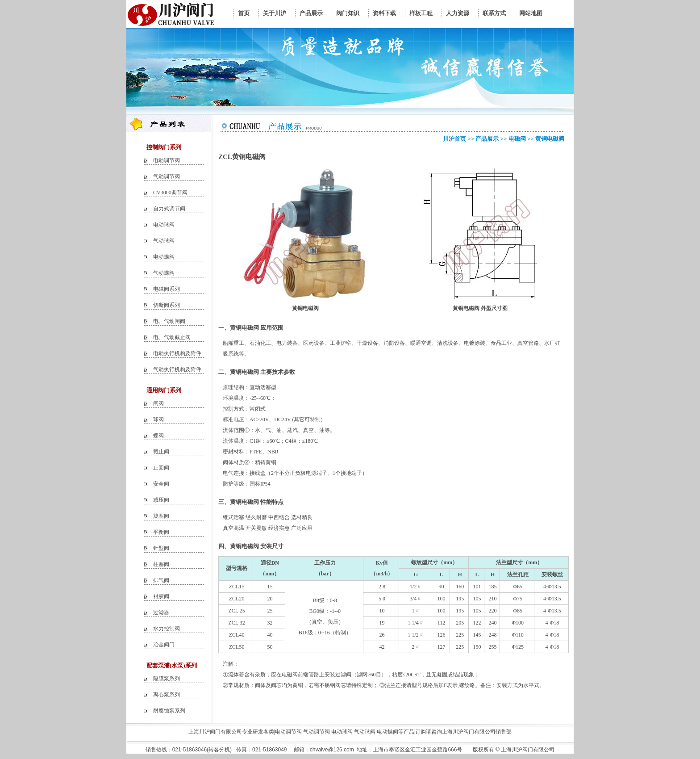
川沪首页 (454, 139)
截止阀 (161, 452)
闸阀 (158, 403)
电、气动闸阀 (169, 321)
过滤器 (161, 612)
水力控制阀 (167, 629)
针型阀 (161, 548)
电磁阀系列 (167, 289)
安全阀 (161, 484)
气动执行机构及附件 (177, 369)
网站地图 (531, 13)
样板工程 (421, 13)
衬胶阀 (161, 596)
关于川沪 (275, 13)
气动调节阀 (167, 176)
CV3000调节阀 (170, 193)
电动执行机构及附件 (177, 353)
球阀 (158, 419)
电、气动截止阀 (172, 337)
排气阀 (161, 580)
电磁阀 (517, 139)
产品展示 (311, 13)
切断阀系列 (167, 305)
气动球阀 (164, 241)
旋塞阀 (161, 516)
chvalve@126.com (332, 750)
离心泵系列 (167, 695)
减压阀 (161, 500)
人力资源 (458, 13)
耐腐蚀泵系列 (169, 711)
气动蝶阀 (164, 273)
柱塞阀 (161, 564)
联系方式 (494, 13)
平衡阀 (161, 532)
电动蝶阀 (164, 257)
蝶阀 (158, 436)
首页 (244, 13)
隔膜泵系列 (167, 679)
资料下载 (384, 13)
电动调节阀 (167, 160)
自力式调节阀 (169, 209)
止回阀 (161, 468)
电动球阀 (164, 225)
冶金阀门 (164, 645)
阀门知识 (348, 13)
